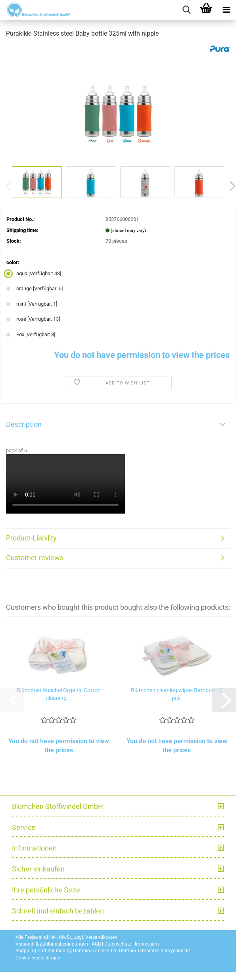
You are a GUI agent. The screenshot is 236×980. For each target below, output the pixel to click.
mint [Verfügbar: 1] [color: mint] (32, 304)
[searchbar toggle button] (186, 10)
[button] (224, 700)
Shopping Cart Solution (40, 951)
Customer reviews (35, 558)
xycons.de (179, 951)
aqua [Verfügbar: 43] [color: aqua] (34, 273)
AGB (96, 944)
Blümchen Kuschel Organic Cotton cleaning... (59, 694)
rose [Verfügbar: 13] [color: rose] (33, 319)
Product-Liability (31, 538)
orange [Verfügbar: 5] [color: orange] (35, 288)
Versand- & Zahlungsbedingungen (52, 944)
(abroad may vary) (128, 231)
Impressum (147, 944)
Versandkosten (101, 937)
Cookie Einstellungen (38, 958)
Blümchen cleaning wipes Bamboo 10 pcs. (177, 694)
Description (24, 424)
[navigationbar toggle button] (226, 10)
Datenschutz (118, 944)
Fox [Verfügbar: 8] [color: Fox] (31, 334)
